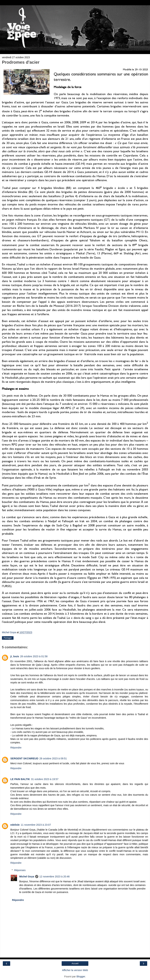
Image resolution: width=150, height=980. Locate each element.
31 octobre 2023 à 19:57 (45, 779)
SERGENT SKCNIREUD (24, 758)
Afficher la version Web (75, 970)
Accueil (75, 964)
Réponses (20, 870)
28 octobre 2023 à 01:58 (34, 656)
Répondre (16, 748)
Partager (8, 638)
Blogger (81, 976)
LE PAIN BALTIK (20, 779)
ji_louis (15, 656)
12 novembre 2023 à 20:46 (54, 877)
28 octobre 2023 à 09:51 (53, 758)
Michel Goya (27, 877)
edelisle (15, 825)
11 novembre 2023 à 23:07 (36, 825)
